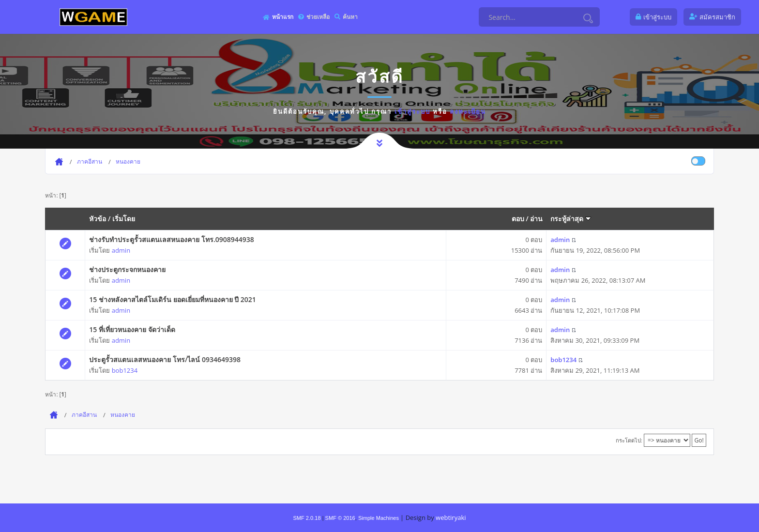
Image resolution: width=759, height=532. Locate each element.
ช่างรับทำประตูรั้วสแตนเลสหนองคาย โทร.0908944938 (172, 239)
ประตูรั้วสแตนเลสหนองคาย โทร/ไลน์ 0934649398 (165, 359)
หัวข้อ (98, 219)
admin (121, 250)
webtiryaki (451, 517)
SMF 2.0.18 (307, 518)
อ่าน (536, 219)
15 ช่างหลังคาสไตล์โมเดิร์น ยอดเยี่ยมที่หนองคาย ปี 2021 (173, 299)
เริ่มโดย (124, 219)
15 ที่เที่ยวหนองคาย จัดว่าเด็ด (132, 329)
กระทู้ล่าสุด (571, 219)
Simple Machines (379, 518)
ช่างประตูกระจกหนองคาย (127, 269)
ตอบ (518, 219)
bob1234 (125, 370)
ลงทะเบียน (468, 111)
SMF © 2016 (340, 518)
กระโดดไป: (629, 440)
